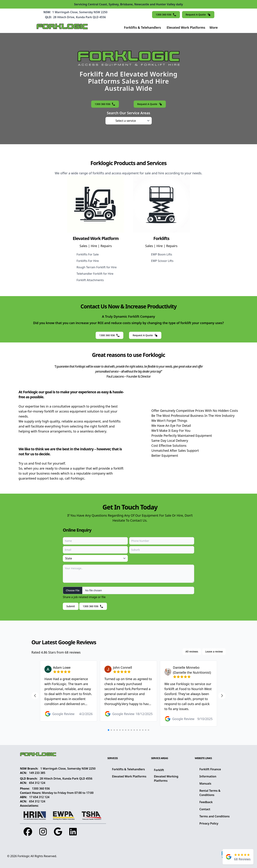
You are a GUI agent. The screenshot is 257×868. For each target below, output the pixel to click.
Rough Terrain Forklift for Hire (97, 267)
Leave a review (214, 651)
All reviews (192, 651)
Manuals (205, 783)
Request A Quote (198, 15)
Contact (205, 809)
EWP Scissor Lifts (162, 261)
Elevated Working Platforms (166, 779)
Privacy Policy (209, 823)
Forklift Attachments (90, 280)
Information (208, 776)
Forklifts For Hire (88, 261)
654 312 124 (37, 783)
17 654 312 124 (39, 797)
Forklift (159, 770)
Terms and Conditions (214, 816)
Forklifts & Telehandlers (143, 27)
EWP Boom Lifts (162, 254)
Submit (71, 606)
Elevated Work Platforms (186, 27)
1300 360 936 (41, 788)
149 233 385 (37, 773)
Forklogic (24, 856)
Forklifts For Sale (88, 254)
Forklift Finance (210, 769)
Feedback (206, 802)
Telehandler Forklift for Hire (95, 274)
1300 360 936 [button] (166, 15)
